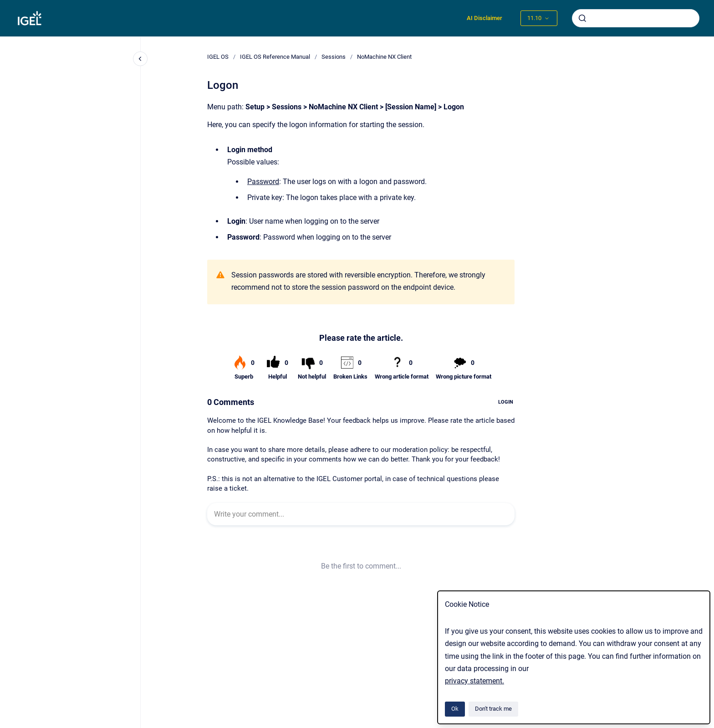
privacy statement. (474, 681)
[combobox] (636, 18)
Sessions (334, 57)
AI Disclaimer (484, 18)
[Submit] (582, 18)
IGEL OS (218, 57)
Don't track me (493, 709)
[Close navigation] (140, 59)
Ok (455, 709)
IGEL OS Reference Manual (275, 57)
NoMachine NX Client (384, 57)
